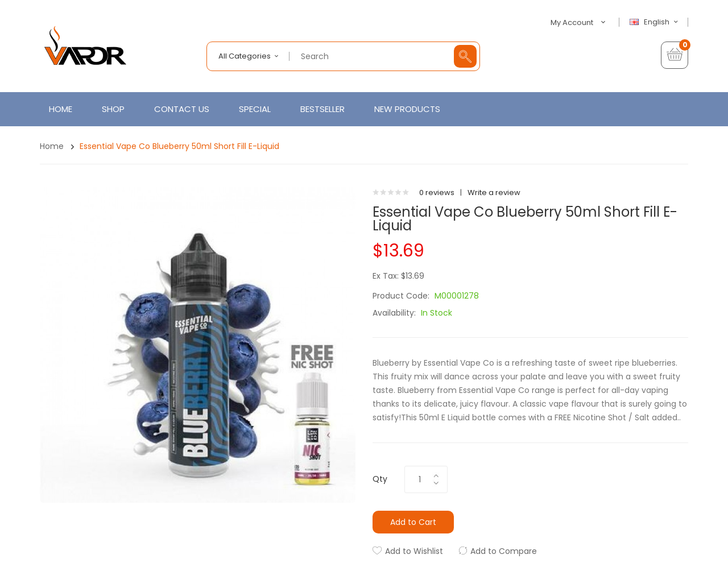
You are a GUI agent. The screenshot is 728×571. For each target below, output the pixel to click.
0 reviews (437, 193)
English (655, 22)
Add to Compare (504, 551)
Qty (380, 479)
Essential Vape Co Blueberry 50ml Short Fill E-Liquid (179, 146)
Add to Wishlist (414, 551)
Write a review (494, 193)
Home (52, 146)
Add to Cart (413, 522)
